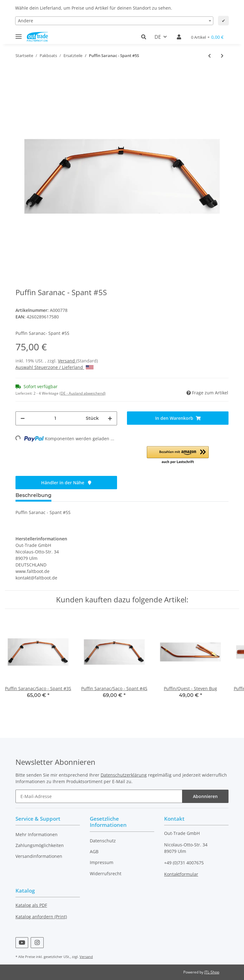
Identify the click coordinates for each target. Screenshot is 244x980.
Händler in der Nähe (66, 483)
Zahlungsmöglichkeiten (40, 845)
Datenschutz (103, 841)
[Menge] (55, 418)
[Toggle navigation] (19, 34)
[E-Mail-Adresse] (99, 796)
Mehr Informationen (37, 834)
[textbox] (114, 21)
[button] (145, 37)
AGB (94, 851)
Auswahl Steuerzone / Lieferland (54, 367)
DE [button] (158, 37)
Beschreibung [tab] (33, 495)
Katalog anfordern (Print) (41, 917)
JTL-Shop (212, 972)
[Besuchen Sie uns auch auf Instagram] (37, 943)
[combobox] (114, 21)
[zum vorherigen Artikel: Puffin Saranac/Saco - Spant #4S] (209, 56)
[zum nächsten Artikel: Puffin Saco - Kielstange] (222, 56)
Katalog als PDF (31, 905)
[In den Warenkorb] (178, 418)
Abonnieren (205, 796)
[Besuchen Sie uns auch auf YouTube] (22, 943)
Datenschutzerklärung (124, 775)
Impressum (102, 862)
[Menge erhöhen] (110, 418)
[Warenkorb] (207, 37)
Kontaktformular (181, 874)
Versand (67, 361)
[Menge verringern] (23, 418)
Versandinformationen (39, 856)
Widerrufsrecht (106, 874)
